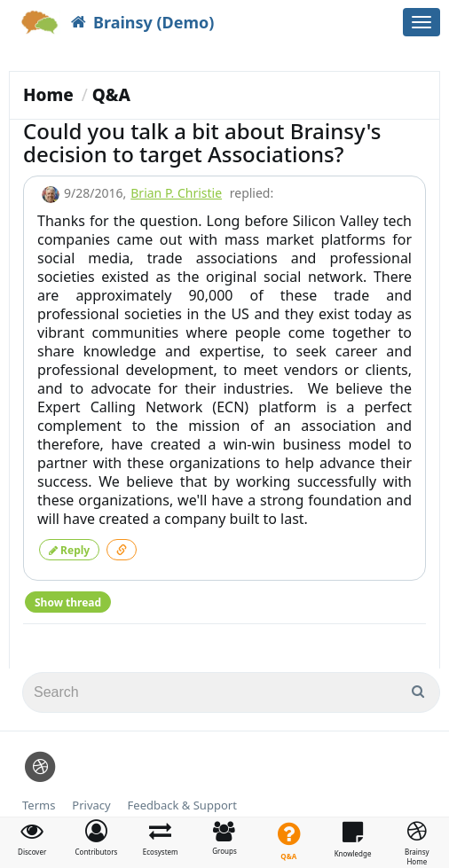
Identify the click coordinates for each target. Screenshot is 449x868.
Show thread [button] (68, 602)
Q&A (111, 95)
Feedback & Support (182, 805)
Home (48, 95)
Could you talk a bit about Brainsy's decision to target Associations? (202, 142)
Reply (69, 550)
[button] (96, 838)
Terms (39, 805)
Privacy (91, 805)
